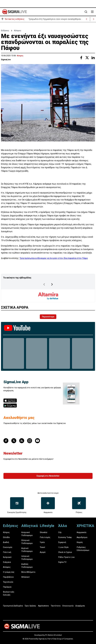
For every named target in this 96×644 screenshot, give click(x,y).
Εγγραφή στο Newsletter (48, 476)
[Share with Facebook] (81, 58)
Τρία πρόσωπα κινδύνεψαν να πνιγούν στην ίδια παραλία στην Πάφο (54, 258)
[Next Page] (52, 284)
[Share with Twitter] (87, 58)
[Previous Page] (44, 284)
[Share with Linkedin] (93, 58)
